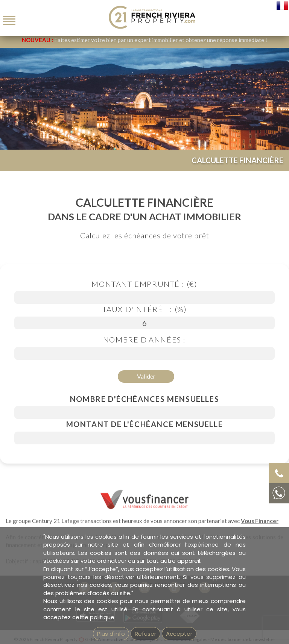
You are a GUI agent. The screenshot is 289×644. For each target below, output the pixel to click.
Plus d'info (111, 634)
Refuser (145, 634)
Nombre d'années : (144, 339)
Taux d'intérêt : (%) (145, 309)
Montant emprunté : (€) (144, 284)
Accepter (179, 634)
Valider (146, 376)
